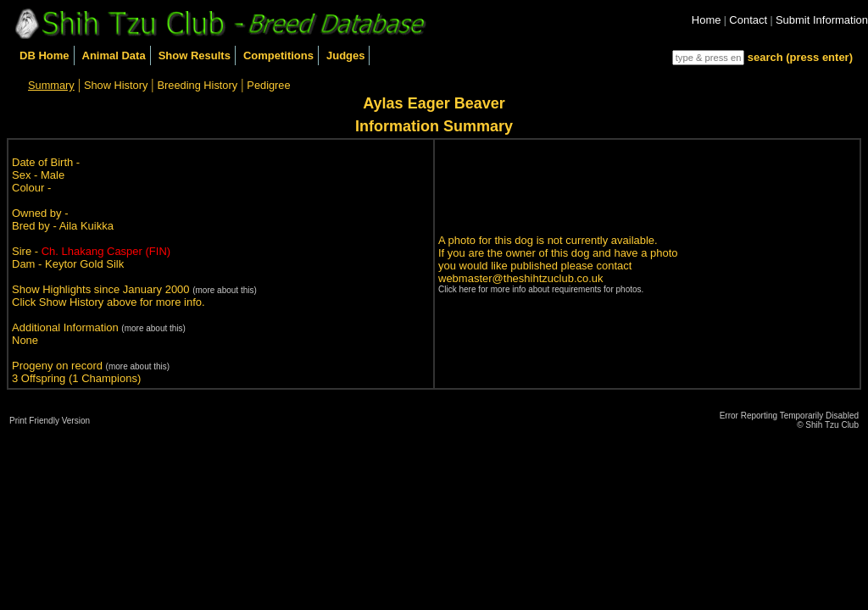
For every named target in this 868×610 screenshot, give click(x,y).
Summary (51, 85)
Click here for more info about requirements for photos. (541, 289)
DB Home (45, 55)
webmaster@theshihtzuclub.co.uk (521, 278)
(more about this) (225, 290)
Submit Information (822, 20)
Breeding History (198, 85)
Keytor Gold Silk (84, 264)
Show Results (195, 55)
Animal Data (114, 55)
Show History (116, 85)
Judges (346, 55)
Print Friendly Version (50, 421)
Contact (748, 20)
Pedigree (268, 85)
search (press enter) (800, 57)
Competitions (278, 55)
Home (707, 20)
